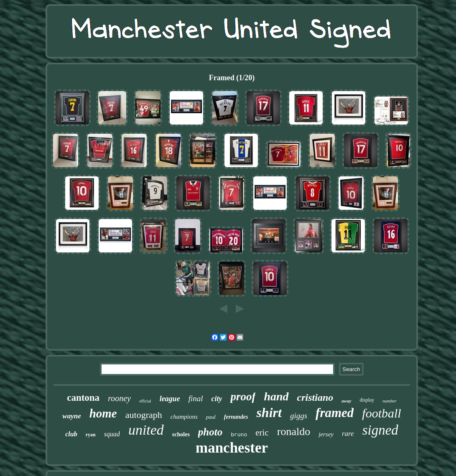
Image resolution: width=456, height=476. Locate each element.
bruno (239, 435)
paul (211, 417)
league (170, 399)
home (103, 413)
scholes (181, 434)
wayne (71, 416)
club (71, 434)
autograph (144, 415)
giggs (299, 416)
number (390, 401)
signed (380, 430)
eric (262, 433)
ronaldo (294, 431)
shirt (269, 412)
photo (210, 432)
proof (243, 397)
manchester (232, 448)
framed (335, 413)
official (145, 401)
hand (276, 396)
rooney (119, 398)
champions (184, 417)
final (196, 398)
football (381, 413)
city (217, 399)
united (146, 430)
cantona (83, 398)
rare (348, 434)
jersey (326, 434)
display (367, 400)
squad (112, 434)
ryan (91, 435)
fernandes (236, 417)
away (346, 401)
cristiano (315, 397)
